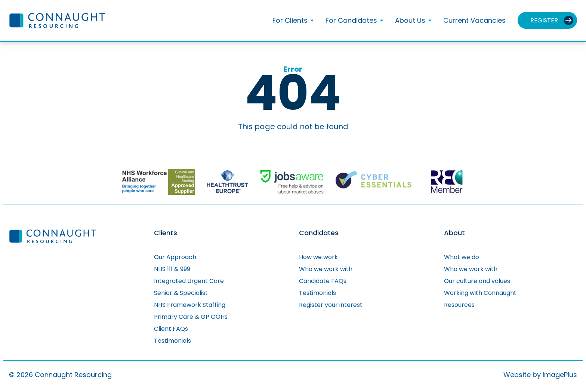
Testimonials (172, 341)
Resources (459, 305)
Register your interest (331, 305)
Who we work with (326, 269)
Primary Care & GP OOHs (191, 317)
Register (544, 20)
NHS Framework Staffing (190, 305)
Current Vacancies (474, 20)
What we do (462, 257)
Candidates (319, 233)
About (454, 233)
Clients (166, 233)
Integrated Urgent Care (189, 281)
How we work (318, 257)
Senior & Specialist (181, 293)
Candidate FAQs (323, 281)
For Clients (290, 21)
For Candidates (351, 21)
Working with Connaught (480, 293)
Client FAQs (171, 329)
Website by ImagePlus (540, 375)
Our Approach (175, 257)
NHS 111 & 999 (172, 269)
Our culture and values (477, 281)
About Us (410, 21)
